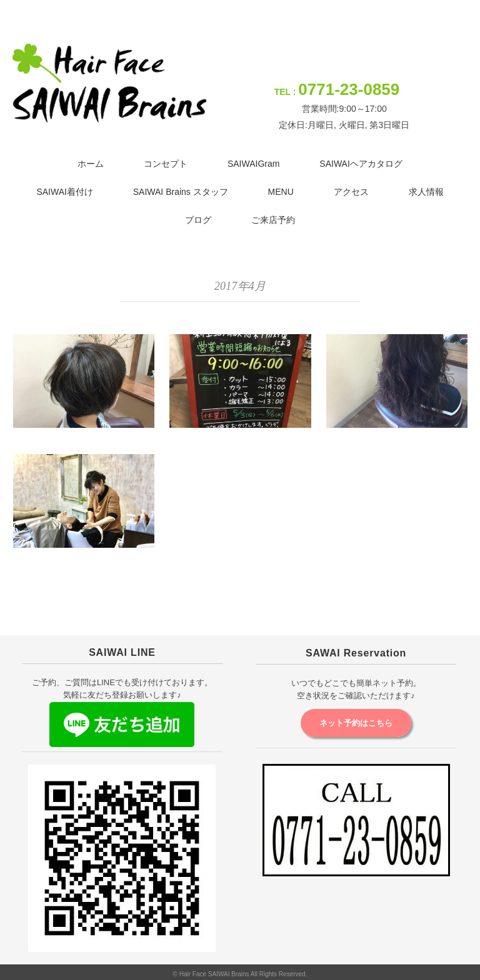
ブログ (198, 220)
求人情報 (426, 192)
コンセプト (166, 164)
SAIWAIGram (254, 164)
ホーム (91, 164)
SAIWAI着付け (65, 192)
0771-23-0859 (349, 89)
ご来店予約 (273, 220)
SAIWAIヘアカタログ (361, 164)
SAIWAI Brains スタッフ (181, 192)
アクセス (351, 192)
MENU (281, 192)
